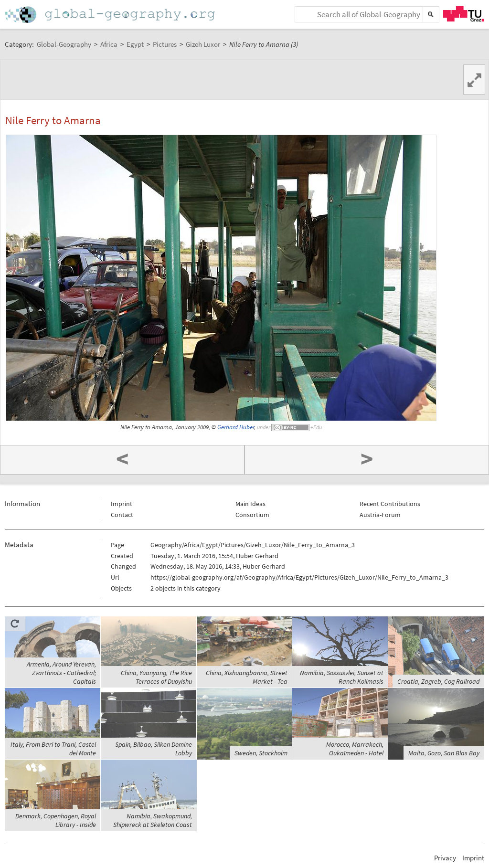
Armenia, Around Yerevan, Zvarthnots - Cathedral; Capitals (61, 673)
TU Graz (464, 14)
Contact (122, 515)
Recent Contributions (390, 504)
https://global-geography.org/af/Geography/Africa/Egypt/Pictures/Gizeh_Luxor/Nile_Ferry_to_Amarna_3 (299, 577)
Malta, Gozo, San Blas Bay (444, 753)
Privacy (445, 858)
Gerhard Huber (236, 427)
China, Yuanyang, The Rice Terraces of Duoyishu (156, 677)
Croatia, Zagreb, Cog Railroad (438, 681)
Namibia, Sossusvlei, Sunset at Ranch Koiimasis (342, 677)
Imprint (122, 504)
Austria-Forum (380, 515)
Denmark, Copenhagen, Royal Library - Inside (56, 820)
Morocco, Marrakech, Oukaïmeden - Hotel (355, 749)
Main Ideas (250, 504)
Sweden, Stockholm (261, 753)
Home (111, 15)
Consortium (252, 515)
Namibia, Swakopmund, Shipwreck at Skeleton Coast (153, 820)
